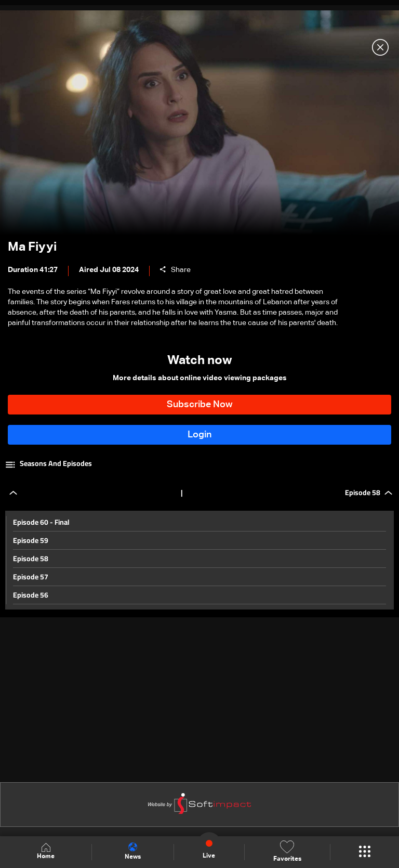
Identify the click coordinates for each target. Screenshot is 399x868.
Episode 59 (31, 540)
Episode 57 (31, 577)
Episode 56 (31, 595)
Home (46, 852)
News (133, 851)
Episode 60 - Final (41, 522)
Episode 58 (31, 559)
